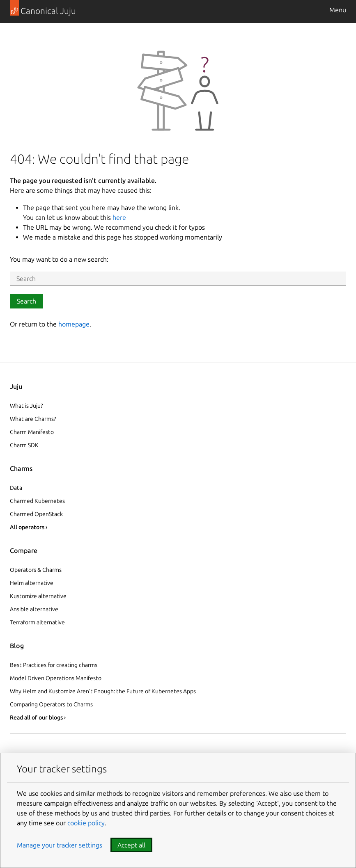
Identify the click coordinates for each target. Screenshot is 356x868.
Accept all (131, 845)
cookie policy (86, 823)
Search (26, 301)
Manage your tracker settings (60, 845)
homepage (74, 324)
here (119, 217)
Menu (338, 10)
